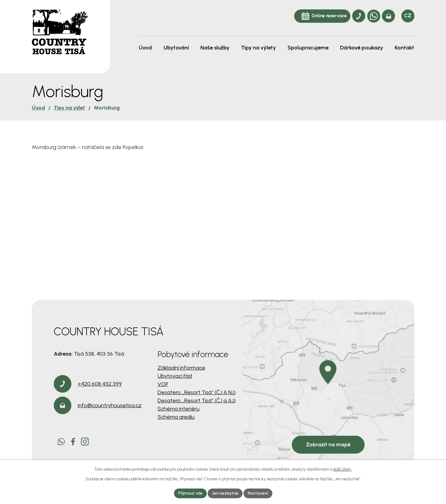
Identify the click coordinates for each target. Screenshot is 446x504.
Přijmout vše (190, 493)
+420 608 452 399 (100, 384)
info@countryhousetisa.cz (110, 405)
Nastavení (258, 493)
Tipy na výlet (69, 108)
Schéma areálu (176, 417)
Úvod (38, 108)
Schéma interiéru (179, 409)
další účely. (342, 469)
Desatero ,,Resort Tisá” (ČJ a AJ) (197, 401)
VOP (163, 384)
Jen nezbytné (225, 493)
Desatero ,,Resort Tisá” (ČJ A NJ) (197, 392)
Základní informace (181, 368)
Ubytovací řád (175, 376)
